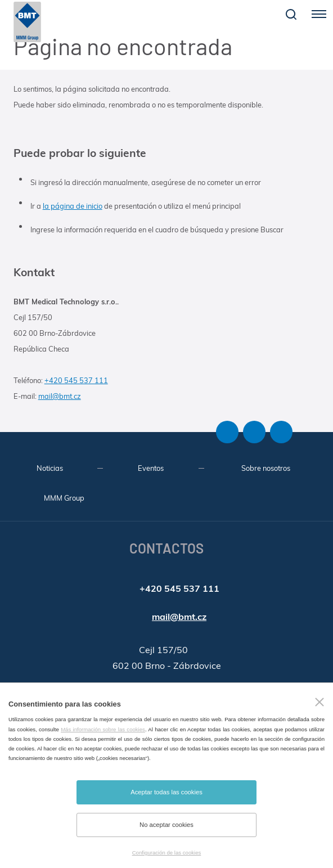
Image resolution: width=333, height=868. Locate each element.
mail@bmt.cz (60, 396)
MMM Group (64, 498)
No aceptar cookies (166, 825)
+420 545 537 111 (76, 380)
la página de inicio (73, 206)
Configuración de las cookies (167, 853)
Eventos (151, 468)
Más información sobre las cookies (103, 729)
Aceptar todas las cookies (166, 792)
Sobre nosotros (266, 468)
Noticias (50, 468)
